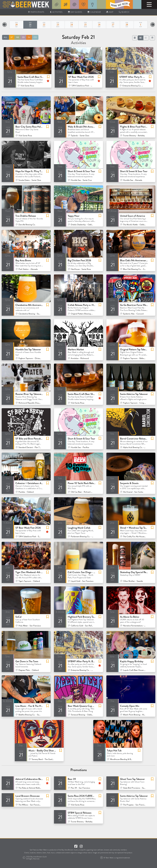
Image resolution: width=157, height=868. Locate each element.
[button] (141, 38)
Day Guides (75, 12)
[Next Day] (153, 25)
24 (72, 25)
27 (113, 25)
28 (127, 25)
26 (99, 25)
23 (58, 25)
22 (44, 25)
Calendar (94, 12)
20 (16, 25)
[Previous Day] (4, 25)
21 (30, 25)
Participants (36, 12)
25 (85, 25)
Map (110, 12)
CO (35, 37)
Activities (56, 12)
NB (17, 37)
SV (29, 37)
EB (23, 37)
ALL (6, 37)
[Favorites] (135, 38)
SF (12, 37)
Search (124, 12)
